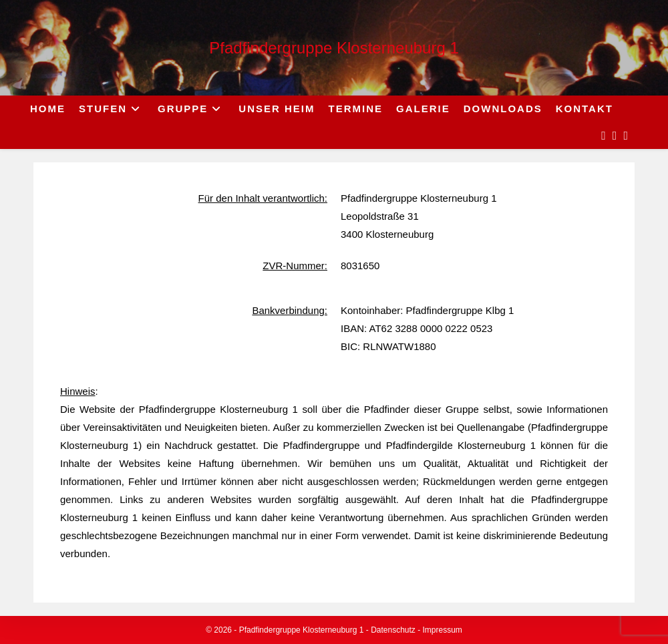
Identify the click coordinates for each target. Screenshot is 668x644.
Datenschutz (393, 630)
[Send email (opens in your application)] (626, 136)
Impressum (443, 630)
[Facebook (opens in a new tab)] (604, 136)
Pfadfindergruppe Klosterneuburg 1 (334, 48)
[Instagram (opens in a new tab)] (615, 136)
